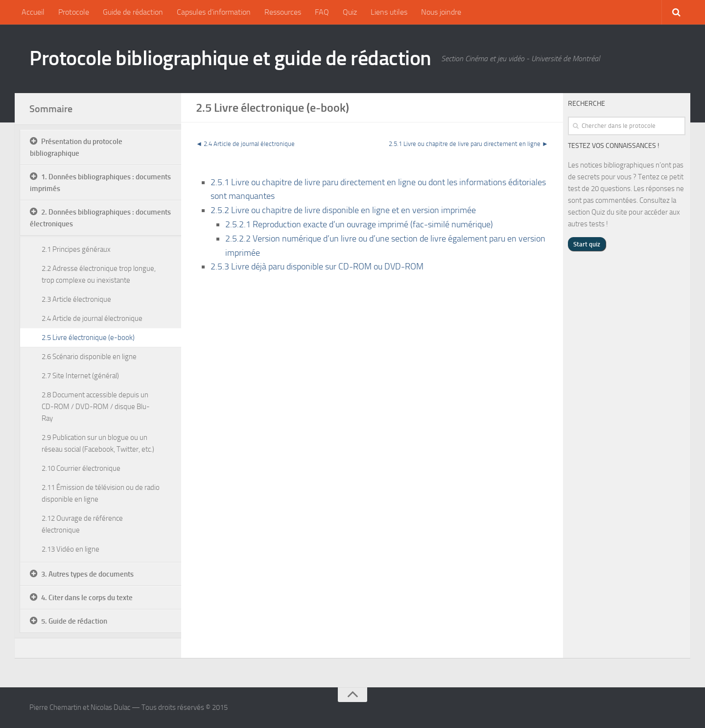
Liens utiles (389, 12)
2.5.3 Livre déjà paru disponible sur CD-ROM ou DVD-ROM (317, 267)
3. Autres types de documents (87, 574)
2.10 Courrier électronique (81, 468)
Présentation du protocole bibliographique (76, 147)
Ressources (283, 12)
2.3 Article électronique (76, 299)
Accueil (33, 12)
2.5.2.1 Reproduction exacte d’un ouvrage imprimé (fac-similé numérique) (359, 224)
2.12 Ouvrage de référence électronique (82, 524)
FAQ (322, 12)
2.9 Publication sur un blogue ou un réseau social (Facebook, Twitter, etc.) (98, 443)
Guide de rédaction (133, 12)
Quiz (350, 12)
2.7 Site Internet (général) (80, 376)
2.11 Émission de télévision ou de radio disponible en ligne (101, 493)
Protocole (74, 12)
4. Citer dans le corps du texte (87, 598)
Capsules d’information (214, 12)
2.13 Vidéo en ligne (70, 549)
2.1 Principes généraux (76, 249)
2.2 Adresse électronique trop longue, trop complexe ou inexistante (99, 274)
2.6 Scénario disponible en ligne (89, 357)
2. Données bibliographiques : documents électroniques (100, 218)
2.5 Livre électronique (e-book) (88, 338)
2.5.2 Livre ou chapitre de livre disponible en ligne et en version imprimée (343, 210)
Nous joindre (441, 12)
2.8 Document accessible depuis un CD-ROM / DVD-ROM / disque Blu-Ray (96, 407)
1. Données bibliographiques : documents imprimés (100, 183)
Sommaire (51, 109)
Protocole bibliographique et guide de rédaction (230, 58)
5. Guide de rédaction (74, 621)
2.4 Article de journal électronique (249, 144)
